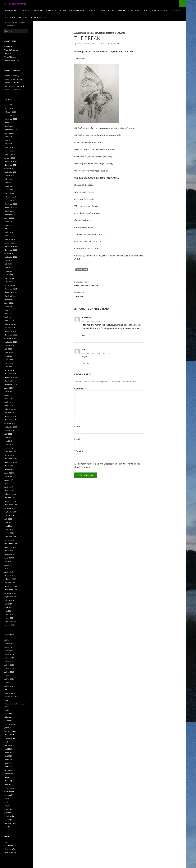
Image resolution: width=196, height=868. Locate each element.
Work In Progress (39, 18)
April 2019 (9, 402)
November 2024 (11, 165)
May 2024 (8, 186)
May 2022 (8, 271)
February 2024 (10, 197)
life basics (8, 770)
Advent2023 (9, 686)
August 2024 (9, 176)
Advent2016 (80, 33)
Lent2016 (8, 756)
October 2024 (10, 168)
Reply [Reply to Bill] (87, 364)
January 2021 (10, 328)
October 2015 (10, 551)
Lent (6, 742)
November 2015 (11, 547)
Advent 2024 (9, 644)
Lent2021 (8, 760)
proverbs (8, 809)
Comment (80, 389)
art (6, 690)
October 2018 (10, 423)
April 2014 (9, 614)
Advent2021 (9, 679)
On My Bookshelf (160, 11)
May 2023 (8, 229)
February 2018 (10, 452)
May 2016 (8, 526)
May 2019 (8, 399)
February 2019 (10, 409)
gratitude (8, 728)
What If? (8, 53)
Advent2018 (9, 668)
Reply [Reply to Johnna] (87, 335)
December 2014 (11, 586)
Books (7, 700)
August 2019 (9, 388)
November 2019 (11, 377)
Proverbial (176, 11)
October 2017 (10, 466)
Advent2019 (9, 672)
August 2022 (9, 261)
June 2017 (8, 480)
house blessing (10, 731)
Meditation (112, 33)
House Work (9, 735)
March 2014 (9, 618)
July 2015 (8, 561)
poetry (7, 802)
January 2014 (10, 625)
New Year (8, 784)
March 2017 (9, 491)
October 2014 (10, 593)
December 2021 (11, 289)
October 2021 (10, 296)
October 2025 (10, 126)
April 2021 (9, 317)
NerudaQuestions (11, 781)
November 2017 (11, 462)
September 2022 (11, 257)
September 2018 (11, 427)
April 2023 (9, 232)
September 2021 (11, 299)
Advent (7, 640)
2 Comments (116, 44)
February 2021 (10, 324)
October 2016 (10, 508)
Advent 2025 (9, 647)
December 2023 (11, 204)
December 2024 (11, 161)
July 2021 (8, 307)
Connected (9, 46)
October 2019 (10, 381)
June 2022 (8, 268)
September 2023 (11, 214)
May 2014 (8, 611)
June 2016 (8, 522)
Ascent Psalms (10, 693)
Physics (16, 83)
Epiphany (8, 721)
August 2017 (9, 473)
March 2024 (9, 193)
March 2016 (9, 533)
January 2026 (10, 115)
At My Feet (93, 11)
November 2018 (11, 420)
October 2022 (10, 253)
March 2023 (9, 236)
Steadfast (109, 294)
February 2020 (10, 367)
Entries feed (9, 845)
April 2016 (9, 529)
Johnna (102, 44)
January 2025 (10, 158)
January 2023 (10, 243)
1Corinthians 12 (11, 11)
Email (78, 439)
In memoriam (10, 738)
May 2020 (8, 356)
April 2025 (9, 147)
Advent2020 (9, 675)
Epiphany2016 (10, 724)
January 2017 (10, 498)
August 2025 (9, 133)
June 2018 (8, 437)
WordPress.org (10, 852)
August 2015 (9, 558)
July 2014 (8, 604)
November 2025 (11, 122)
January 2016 (10, 540)
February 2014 (10, 622)
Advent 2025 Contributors (45, 11)
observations (9, 791)
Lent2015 (8, 752)
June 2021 (8, 310)
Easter (7, 710)
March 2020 (9, 363)
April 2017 (9, 487)
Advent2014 (9, 654)
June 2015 (8, 565)
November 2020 (11, 335)
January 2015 (10, 583)
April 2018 (9, 445)
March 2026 (9, 108)
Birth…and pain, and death (109, 284)
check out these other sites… (114, 11)
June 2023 (8, 225)
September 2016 (11, 512)
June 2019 (8, 395)
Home (146, 11)
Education (8, 714)
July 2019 (8, 391)
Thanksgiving (10, 816)
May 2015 (8, 568)
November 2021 (11, 292)
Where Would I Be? (12, 61)
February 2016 (10, 537)
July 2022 (8, 264)
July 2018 (8, 434)
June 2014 (8, 607)
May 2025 (8, 144)
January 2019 (10, 413)
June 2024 (8, 183)
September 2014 (11, 597)
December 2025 (11, 119)
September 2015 (11, 554)
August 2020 (9, 345)
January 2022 (10, 285)
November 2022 (11, 250)
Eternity (16, 76)
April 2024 (9, 190)
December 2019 (11, 374)
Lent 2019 (8, 749)
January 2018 (10, 455)
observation (9, 788)
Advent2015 (9, 658)
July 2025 (8, 137)
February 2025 (10, 154)
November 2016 (11, 505)
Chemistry (17, 90)
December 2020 (11, 331)
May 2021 (8, 314)
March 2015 (9, 575)
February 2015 (10, 579)
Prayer (121, 33)
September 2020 (11, 342)
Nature (7, 777)
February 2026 (10, 112)
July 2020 (8, 349)
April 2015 (9, 572)
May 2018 (8, 441)
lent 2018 (8, 745)
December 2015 (11, 544)
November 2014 (11, 590)
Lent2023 (8, 763)
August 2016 (9, 515)
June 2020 (8, 353)
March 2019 (9, 406)
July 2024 (8, 179)
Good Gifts (135, 11)
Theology (8, 820)
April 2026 (9, 105)
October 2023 (10, 211)
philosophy (9, 795)
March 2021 (9, 321)
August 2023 (9, 218)
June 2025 (8, 140)
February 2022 (10, 282)
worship (8, 827)
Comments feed (10, 849)
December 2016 (11, 501)
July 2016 (8, 519)
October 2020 (10, 338)
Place (6, 798)
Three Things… (10, 57)
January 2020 (10, 370)
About (25, 11)
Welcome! (23, 18)
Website (79, 451)
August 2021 (9, 303)
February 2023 (10, 239)
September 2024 (11, 172)
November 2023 (11, 207)
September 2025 (11, 130)
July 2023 (8, 222)
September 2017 (11, 469)
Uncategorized (10, 823)
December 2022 (11, 246)
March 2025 (9, 151)
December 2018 (11, 416)
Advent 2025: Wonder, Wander (72, 11)
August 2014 (9, 600)
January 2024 (10, 200)
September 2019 (11, 384)
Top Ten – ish (10, 18)
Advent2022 (9, 683)
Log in (7, 842)
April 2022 (9, 275)
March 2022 (9, 278)
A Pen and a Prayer (15, 4)
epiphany (8, 717)
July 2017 (8, 476)
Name (78, 426)
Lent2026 (8, 767)
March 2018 (9, 448)
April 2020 (9, 360)
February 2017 (10, 494)
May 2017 (8, 483)
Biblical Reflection (96, 33)
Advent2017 (9, 665)
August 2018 (9, 430)
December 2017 (11, 459)
